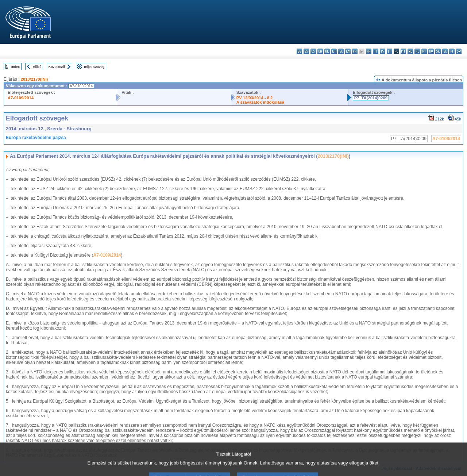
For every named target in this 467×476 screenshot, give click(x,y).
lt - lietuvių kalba (389, 51)
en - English (348, 51)
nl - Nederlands (410, 51)
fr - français (355, 51)
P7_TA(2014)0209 (371, 98)
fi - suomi (452, 51)
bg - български (299, 51)
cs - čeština (313, 51)
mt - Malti (403, 51)
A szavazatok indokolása (260, 102)
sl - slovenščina (445, 51)
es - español (306, 51)
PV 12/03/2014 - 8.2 (255, 98)
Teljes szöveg (94, 67)
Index (16, 67)
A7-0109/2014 (21, 98)
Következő (57, 67)
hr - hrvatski (369, 51)
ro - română (431, 51)
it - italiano (376, 51)
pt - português (424, 51)
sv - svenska (459, 51)
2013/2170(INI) (34, 79)
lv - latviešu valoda (383, 51)
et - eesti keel (334, 51)
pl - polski (417, 51)
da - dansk (320, 51)
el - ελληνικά (341, 51)
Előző (37, 67)
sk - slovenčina (438, 51)
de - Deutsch (327, 51)
